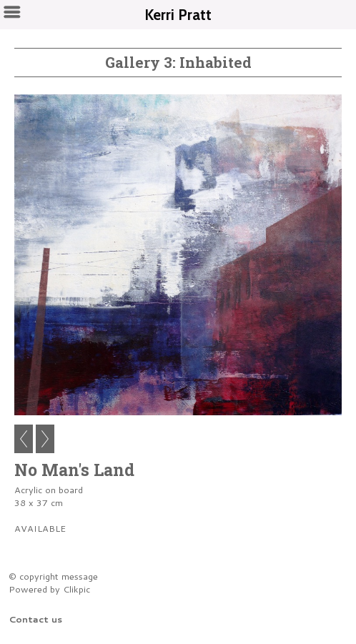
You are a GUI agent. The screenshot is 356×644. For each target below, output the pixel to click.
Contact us (35, 619)
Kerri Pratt (178, 15)
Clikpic (76, 589)
